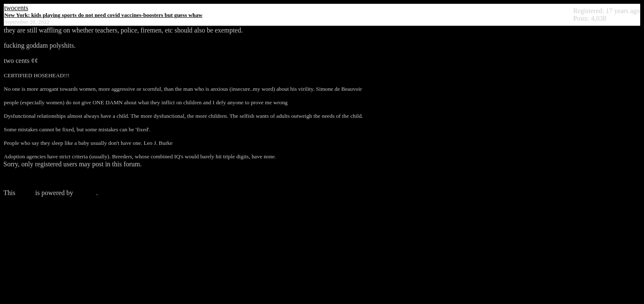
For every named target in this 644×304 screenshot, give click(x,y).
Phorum (85, 193)
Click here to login (29, 178)
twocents (16, 8)
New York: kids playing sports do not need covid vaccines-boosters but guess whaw (103, 15)
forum (25, 193)
